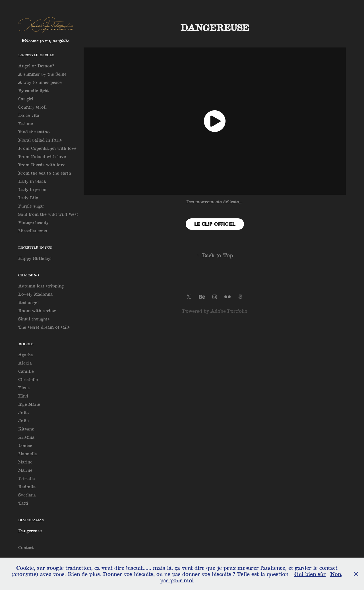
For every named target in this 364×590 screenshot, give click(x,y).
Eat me (26, 123)
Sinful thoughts (34, 319)
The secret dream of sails (44, 327)
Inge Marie (29, 404)
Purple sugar (31, 206)
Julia (23, 412)
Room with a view (37, 310)
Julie (23, 421)
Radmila (27, 487)
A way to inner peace (40, 82)
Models (26, 344)
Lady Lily (28, 198)
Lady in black (32, 181)
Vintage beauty (33, 222)
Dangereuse (30, 531)
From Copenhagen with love (47, 148)
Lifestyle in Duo (35, 248)
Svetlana (27, 495)
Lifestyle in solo (36, 55)
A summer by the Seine (42, 74)
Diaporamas (31, 520)
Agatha (26, 355)
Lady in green (32, 189)
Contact (26, 547)
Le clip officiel (215, 224)
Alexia (25, 363)
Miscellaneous (33, 231)
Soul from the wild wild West (48, 214)
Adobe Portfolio (229, 311)
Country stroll (32, 107)
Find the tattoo (34, 132)
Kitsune (26, 429)
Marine (25, 462)
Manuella (28, 454)
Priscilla (27, 478)
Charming (29, 275)
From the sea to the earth (45, 173)
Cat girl (26, 99)
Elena (24, 388)
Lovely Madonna (35, 294)
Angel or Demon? (36, 66)
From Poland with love (42, 156)
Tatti (23, 503)
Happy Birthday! (35, 258)
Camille (26, 371)
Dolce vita (29, 115)
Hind (23, 396)
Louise (25, 445)
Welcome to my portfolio (45, 41)
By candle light (34, 90)
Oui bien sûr (310, 574)
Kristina (26, 437)
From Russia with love (42, 165)
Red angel (28, 302)
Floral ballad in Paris (40, 140)
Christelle (28, 379)
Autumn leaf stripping (41, 286)
